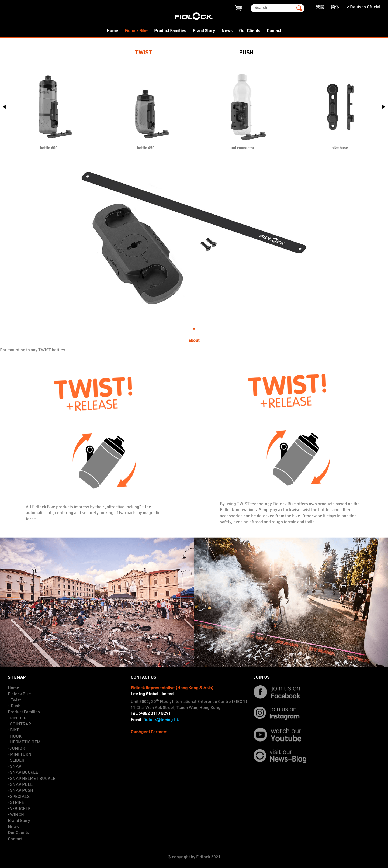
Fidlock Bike (136, 31)
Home (112, 31)
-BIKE (13, 730)
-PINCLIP (17, 718)
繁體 (320, 7)
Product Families (170, 31)
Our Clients (250, 31)
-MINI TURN (20, 755)
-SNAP (15, 767)
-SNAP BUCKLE (23, 773)
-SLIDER (16, 760)
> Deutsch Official (363, 7)
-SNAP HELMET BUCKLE (32, 779)
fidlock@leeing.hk (161, 720)
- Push (14, 706)
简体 (335, 7)
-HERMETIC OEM (24, 742)
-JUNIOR (16, 749)
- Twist (14, 700)
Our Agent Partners (149, 732)
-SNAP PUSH (20, 791)
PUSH (246, 53)
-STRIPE (16, 803)
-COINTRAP (19, 724)
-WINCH (16, 815)
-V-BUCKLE (19, 809)
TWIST (143, 53)
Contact (274, 31)
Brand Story (204, 31)
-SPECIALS (19, 797)
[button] (382, 110)
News (227, 31)
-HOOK (15, 736)
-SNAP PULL (20, 785)
